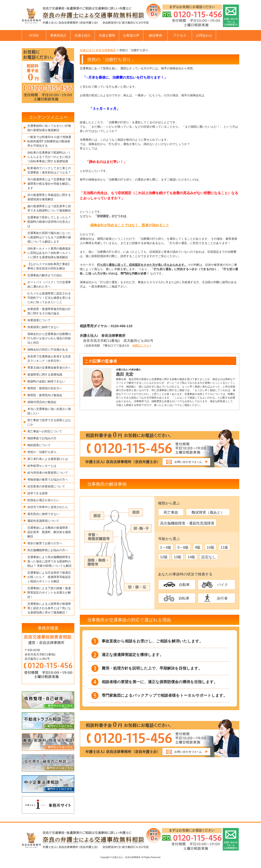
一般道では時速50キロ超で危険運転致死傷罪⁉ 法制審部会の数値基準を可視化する (49, 141)
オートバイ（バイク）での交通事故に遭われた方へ (49, 284)
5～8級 (183, 547)
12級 (164, 557)
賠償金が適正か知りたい (43, 500)
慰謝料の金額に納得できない (46, 381)
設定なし (209, 557)
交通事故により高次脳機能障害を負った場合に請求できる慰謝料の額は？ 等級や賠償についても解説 (49, 561)
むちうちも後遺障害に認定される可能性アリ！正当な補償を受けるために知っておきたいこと (49, 298)
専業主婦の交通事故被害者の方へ (49, 368)
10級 (210, 547)
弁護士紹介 (83, 35)
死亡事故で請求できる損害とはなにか (49, 422)
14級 (191, 557)
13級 (178, 557)
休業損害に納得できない (43, 327)
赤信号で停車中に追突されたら (48, 507)
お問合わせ (204, 35)
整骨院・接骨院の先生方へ (45, 388)
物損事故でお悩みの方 (42, 438)
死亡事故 (171, 512)
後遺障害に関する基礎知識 (45, 375)
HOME (34, 35)
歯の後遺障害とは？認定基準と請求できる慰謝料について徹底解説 (49, 208)
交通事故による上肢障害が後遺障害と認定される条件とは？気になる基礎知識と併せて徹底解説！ (49, 608)
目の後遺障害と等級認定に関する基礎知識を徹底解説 (49, 197)
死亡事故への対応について (45, 431)
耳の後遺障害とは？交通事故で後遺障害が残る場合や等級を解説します (49, 184)
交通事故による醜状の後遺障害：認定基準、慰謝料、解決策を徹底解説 (49, 532)
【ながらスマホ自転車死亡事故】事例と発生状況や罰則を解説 (49, 266)
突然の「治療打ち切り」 (43, 452)
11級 (224, 547)
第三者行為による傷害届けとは (48, 459)
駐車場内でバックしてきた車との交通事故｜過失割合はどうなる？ (49, 170)
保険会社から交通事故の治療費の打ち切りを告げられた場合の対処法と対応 (49, 338)
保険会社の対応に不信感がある (48, 350)
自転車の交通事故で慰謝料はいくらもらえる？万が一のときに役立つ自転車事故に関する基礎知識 (49, 157)
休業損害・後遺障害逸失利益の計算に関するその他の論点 (49, 311)
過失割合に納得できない (43, 514)
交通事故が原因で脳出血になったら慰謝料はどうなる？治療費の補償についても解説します (49, 237)
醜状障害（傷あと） (208, 512)
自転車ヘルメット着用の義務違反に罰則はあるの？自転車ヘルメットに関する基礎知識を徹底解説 (49, 253)
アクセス (180, 35)
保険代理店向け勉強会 (42, 402)
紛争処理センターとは (42, 466)
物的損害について (39, 445)
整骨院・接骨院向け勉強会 (45, 395)
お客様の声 (131, 35)
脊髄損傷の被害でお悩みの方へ (48, 480)
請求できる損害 (38, 493)
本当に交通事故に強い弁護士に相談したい (49, 411)
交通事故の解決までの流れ (45, 275)
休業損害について (39, 320)
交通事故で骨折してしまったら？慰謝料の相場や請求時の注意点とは (49, 222)
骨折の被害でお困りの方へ (45, 543)
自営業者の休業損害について (46, 486)
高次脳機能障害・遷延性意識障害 (187, 523)
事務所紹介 (58, 35)
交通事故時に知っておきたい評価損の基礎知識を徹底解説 (49, 128)
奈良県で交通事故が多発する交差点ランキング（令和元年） (49, 359)
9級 (198, 547)
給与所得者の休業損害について (48, 473)
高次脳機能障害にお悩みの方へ (48, 550)
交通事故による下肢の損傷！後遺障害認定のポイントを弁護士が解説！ (49, 593)
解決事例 (156, 35)
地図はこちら (141, 346)
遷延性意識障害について (43, 521)
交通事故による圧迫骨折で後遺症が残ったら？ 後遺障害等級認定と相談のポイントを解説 (49, 577)
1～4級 (166, 547)
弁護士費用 (107, 35)
